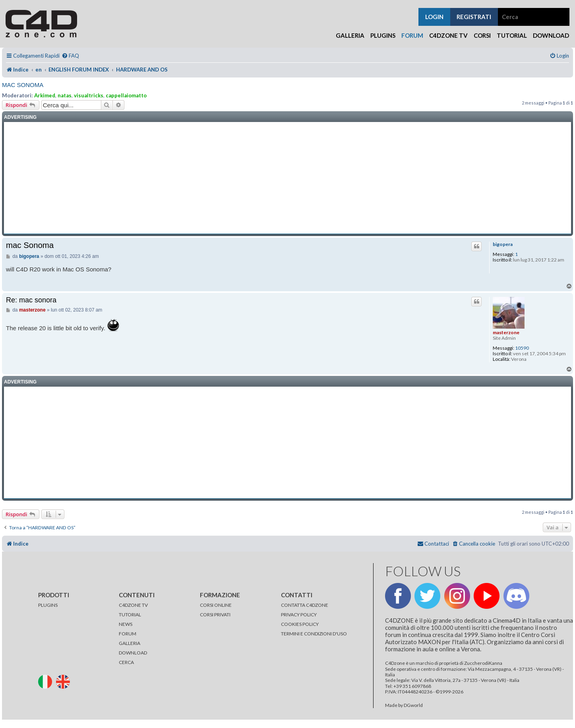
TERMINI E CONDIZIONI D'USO (314, 634)
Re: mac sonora (31, 300)
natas (65, 95)
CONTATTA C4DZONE (305, 605)
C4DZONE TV (133, 605)
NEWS (126, 624)
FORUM (128, 634)
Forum (412, 35)
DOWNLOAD (133, 653)
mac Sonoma (23, 85)
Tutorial (512, 35)
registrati (474, 17)
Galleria (350, 35)
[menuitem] (70, 56)
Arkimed (45, 95)
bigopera (503, 244)
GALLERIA (130, 643)
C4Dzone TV (448, 35)
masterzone (506, 332)
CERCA (126, 662)
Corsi (482, 35)
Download (551, 35)
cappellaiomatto (126, 95)
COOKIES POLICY (300, 624)
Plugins (383, 35)
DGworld (413, 705)
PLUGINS (48, 605)
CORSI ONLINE (216, 605)
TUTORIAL (130, 615)
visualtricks (89, 95)
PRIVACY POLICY (299, 615)
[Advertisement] (288, 178)
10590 (522, 348)
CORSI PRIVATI (215, 615)
